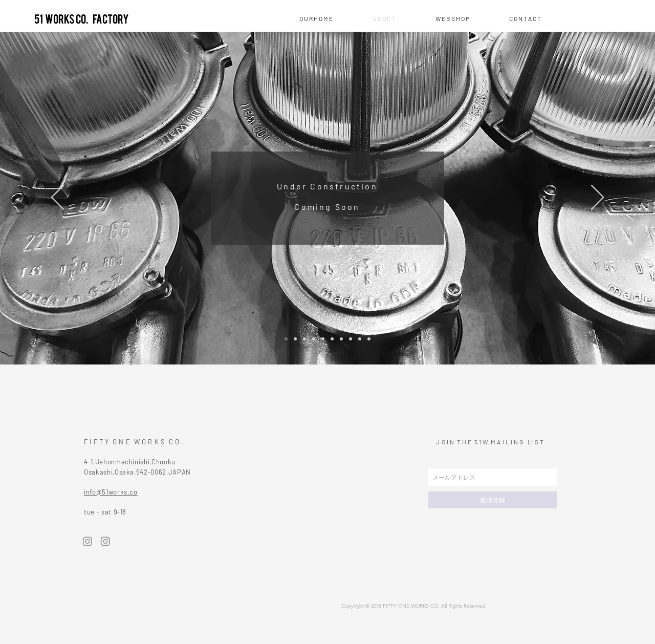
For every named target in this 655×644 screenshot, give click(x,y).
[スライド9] (360, 339)
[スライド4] (314, 339)
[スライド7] (341, 339)
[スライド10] (369, 339)
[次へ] (597, 198)
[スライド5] (323, 339)
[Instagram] (88, 541)
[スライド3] (304, 339)
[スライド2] (295, 339)
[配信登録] (493, 500)
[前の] (58, 198)
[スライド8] (351, 339)
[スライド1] (286, 339)
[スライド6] (332, 339)
